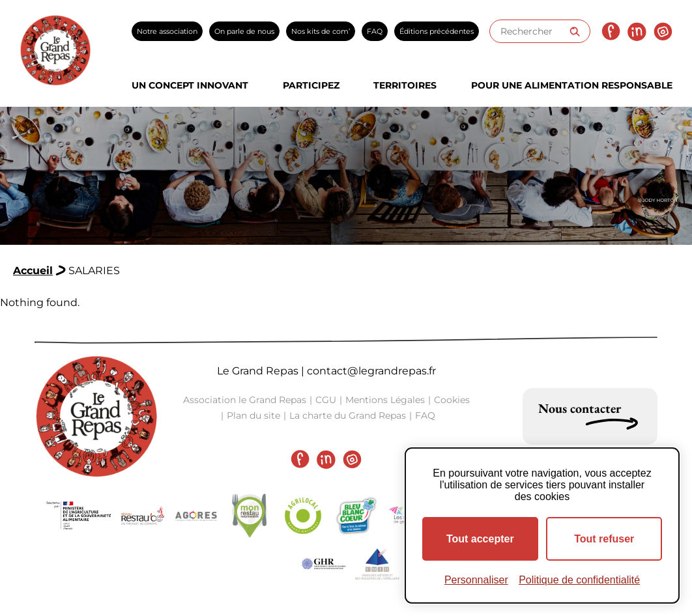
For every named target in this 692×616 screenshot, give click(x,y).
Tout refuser (604, 539)
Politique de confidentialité (579, 580)
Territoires (405, 85)
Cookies (452, 400)
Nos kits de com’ (321, 31)
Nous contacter (580, 408)
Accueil (33, 271)
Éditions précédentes (437, 31)
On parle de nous (244, 31)
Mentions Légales (385, 400)
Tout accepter (480, 539)
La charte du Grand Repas (348, 415)
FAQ (375, 31)
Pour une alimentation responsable (572, 85)
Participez (311, 85)
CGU (326, 400)
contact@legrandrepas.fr (371, 371)
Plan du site (253, 415)
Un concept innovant (190, 85)
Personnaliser (476, 580)
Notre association (167, 31)
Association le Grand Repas (245, 400)
